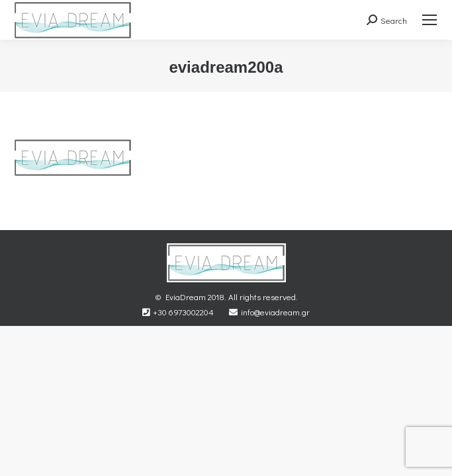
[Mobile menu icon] (429, 20)
